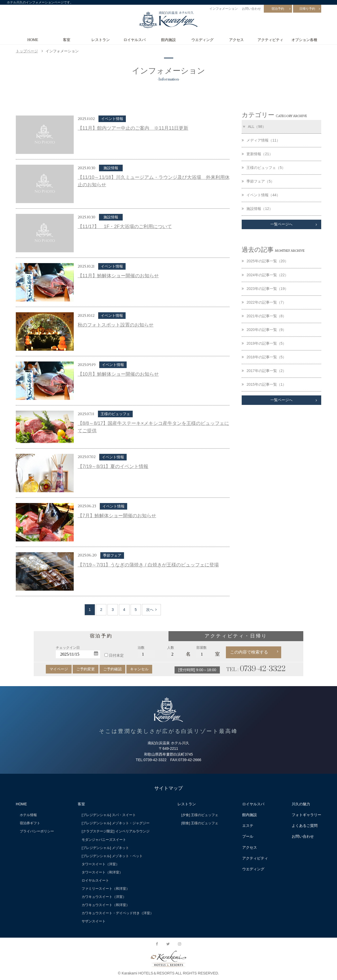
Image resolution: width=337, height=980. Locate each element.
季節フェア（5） (258, 181)
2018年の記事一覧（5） (264, 357)
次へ (151, 610)
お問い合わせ (251, 9)
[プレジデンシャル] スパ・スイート (109, 815)
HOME (33, 40)
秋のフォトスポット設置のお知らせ (116, 325)
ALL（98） (254, 127)
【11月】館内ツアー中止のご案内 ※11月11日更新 (133, 128)
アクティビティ (270, 40)
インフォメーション (224, 9)
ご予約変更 (86, 669)
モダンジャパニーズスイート (104, 840)
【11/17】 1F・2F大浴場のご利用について (125, 227)
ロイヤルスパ (135, 40)
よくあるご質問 (305, 826)
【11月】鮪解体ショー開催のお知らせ (118, 276)
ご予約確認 (112, 669)
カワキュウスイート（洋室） (104, 897)
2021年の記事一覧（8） (264, 316)
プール (248, 836)
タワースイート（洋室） (100, 864)
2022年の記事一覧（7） (264, 303)
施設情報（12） (257, 209)
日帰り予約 (307, 9)
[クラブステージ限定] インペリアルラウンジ (116, 831)
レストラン (101, 40)
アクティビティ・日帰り (236, 636)
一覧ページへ (281, 224)
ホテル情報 (28, 815)
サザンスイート (94, 921)
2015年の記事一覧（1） (264, 385)
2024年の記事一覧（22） (265, 275)
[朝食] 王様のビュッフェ (200, 823)
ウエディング (202, 40)
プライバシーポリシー (37, 831)
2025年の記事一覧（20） (265, 261)
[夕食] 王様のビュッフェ (200, 815)
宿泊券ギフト (30, 823)
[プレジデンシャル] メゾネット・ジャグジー (116, 823)
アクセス (236, 40)
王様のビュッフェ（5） (264, 168)
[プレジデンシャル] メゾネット (105, 848)
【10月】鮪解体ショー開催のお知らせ (118, 374)
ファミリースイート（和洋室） (106, 889)
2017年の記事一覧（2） (264, 371)
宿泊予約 (278, 9)
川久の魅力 (301, 804)
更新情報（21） (257, 154)
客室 (67, 40)
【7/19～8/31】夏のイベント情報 (113, 466)
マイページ (59, 669)
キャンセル (139, 669)
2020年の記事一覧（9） (264, 330)
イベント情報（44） (261, 195)
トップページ (27, 51)
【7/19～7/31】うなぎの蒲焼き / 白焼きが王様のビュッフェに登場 (148, 565)
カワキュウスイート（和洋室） (106, 905)
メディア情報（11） (261, 140)
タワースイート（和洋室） (102, 872)
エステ (248, 826)
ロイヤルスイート (95, 880)
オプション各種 (304, 40)
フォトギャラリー (306, 815)
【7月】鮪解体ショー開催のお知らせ (117, 516)
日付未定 (116, 655)
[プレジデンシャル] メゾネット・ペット (112, 856)
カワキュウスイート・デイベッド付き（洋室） (118, 913)
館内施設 (168, 40)
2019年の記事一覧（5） (264, 344)
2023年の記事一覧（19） (265, 289)
